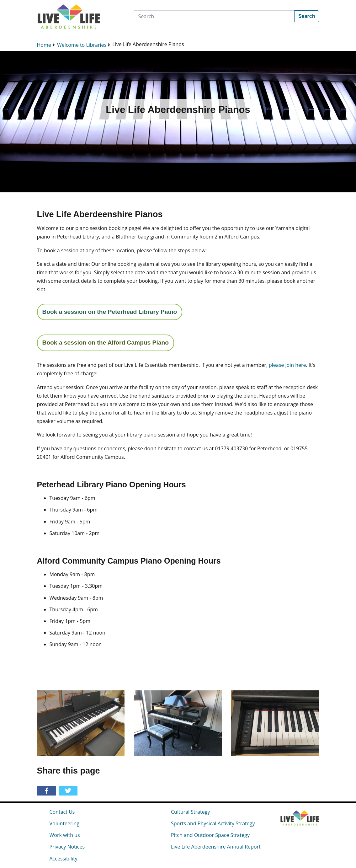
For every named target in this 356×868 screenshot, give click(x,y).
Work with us (65, 835)
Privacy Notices (67, 847)
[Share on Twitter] (69, 791)
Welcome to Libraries (82, 45)
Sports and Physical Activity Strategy (213, 823)
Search (307, 16)
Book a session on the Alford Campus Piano (106, 343)
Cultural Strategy (190, 812)
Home (44, 45)
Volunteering (65, 823)
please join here (287, 365)
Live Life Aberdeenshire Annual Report (216, 847)
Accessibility (64, 859)
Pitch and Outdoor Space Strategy (210, 835)
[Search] (214, 16)
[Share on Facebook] (48, 791)
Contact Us (62, 812)
